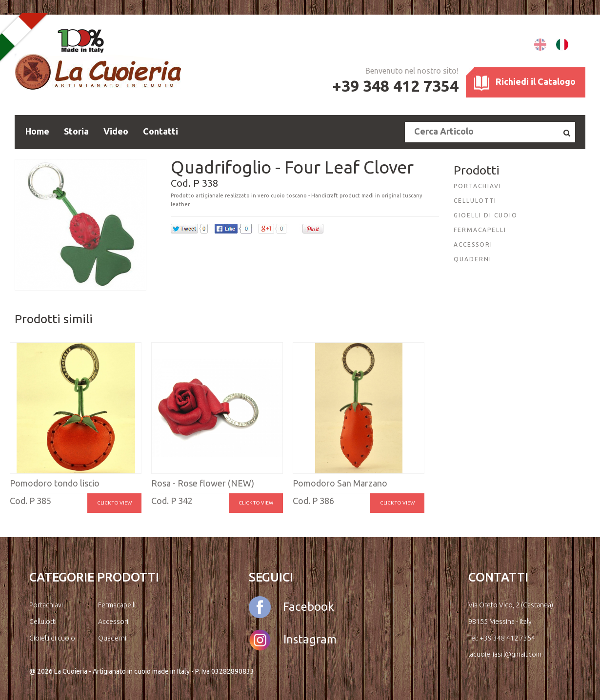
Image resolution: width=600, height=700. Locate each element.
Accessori (113, 622)
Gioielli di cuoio (52, 638)
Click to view (114, 503)
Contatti (160, 131)
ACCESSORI (473, 244)
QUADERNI (473, 259)
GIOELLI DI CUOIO (486, 215)
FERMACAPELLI (480, 230)
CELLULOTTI (475, 201)
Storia (76, 131)
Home (37, 131)
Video (116, 131)
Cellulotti (43, 622)
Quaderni (112, 638)
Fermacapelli (117, 605)
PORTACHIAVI (478, 186)
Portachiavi (46, 605)
